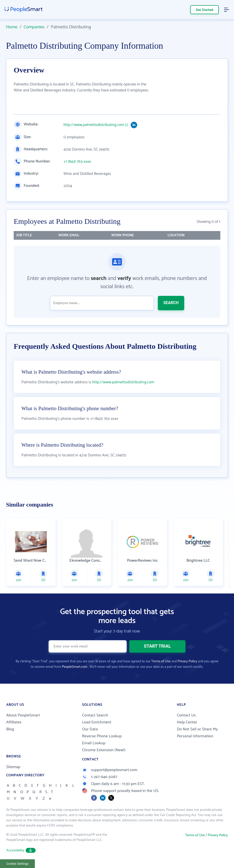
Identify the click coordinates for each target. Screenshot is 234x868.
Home (12, 27)
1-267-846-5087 (100, 777)
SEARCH (171, 303)
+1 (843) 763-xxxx (77, 162)
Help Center (187, 722)
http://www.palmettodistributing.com (94, 125)
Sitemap (13, 767)
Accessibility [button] (21, 850)
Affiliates (14, 722)
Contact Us (186, 715)
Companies (34, 27)
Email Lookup (94, 743)
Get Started (205, 10)
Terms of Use (161, 661)
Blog (10, 729)
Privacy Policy (187, 661)
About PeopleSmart (23, 715)
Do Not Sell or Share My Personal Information (197, 733)
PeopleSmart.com (74, 667)
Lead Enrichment (97, 722)
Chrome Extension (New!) (104, 750)
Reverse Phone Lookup (102, 736)
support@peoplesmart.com (110, 770)
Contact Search (95, 715)
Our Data (90, 729)
